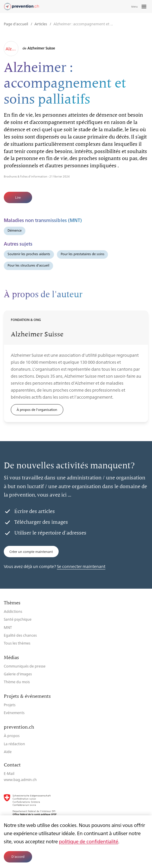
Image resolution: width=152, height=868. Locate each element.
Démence (15, 230)
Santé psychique (18, 619)
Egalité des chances (20, 635)
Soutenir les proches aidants (29, 254)
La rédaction (14, 744)
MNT (8, 627)
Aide (8, 751)
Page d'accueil (16, 24)
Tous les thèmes (17, 643)
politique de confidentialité (89, 841)
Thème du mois (17, 682)
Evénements (14, 712)
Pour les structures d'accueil (28, 265)
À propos (12, 735)
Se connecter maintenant (81, 566)
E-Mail (9, 773)
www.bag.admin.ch (20, 779)
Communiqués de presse (25, 666)
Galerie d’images (18, 674)
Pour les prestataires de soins (83, 254)
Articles (41, 24)
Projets (10, 705)
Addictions (13, 611)
